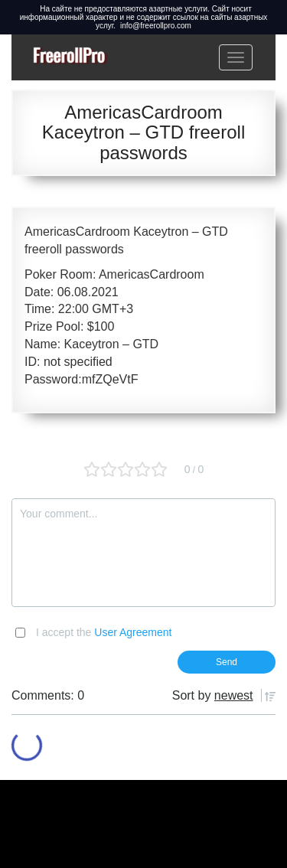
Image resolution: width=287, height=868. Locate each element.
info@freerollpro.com (156, 26)
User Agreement (133, 632)
